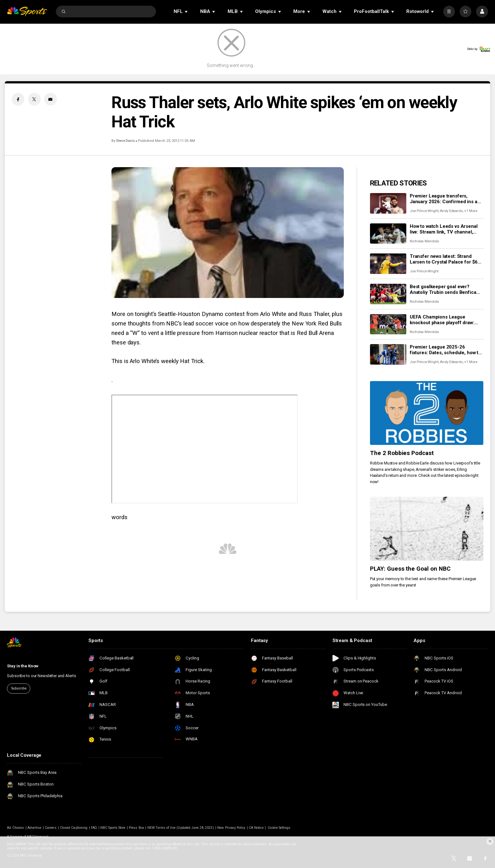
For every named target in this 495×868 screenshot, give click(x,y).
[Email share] (51, 99)
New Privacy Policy (231, 828)
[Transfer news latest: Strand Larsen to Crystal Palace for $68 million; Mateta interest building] (388, 264)
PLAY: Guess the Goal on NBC (410, 569)
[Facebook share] (18, 99)
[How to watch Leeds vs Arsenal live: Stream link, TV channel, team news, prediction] (388, 234)
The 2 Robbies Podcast (402, 453)
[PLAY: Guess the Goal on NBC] (427, 529)
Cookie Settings (279, 828)
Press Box (136, 828)
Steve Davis (125, 141)
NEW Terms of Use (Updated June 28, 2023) (181, 828)
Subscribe (19, 688)
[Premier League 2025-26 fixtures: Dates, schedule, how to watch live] (388, 354)
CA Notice (256, 828)
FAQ (94, 828)
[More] (449, 12)
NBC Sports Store (113, 828)
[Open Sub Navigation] (187, 12)
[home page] (27, 12)
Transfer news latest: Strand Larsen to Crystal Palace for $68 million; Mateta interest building (445, 259)
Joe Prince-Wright (424, 211)
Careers (51, 828)
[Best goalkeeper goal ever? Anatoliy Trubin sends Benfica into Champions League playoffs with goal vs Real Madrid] (388, 294)
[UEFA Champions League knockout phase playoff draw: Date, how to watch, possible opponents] (388, 324)
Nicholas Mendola (424, 241)
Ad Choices (15, 828)
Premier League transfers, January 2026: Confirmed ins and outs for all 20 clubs (446, 199)
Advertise (34, 828)
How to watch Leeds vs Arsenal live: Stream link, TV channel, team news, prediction (444, 229)
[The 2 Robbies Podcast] (427, 413)
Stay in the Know (23, 666)
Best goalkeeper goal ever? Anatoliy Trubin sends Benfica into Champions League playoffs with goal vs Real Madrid (445, 289)
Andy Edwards (451, 211)
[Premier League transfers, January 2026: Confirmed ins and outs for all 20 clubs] (388, 203)
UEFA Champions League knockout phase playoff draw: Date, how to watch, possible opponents (442, 320)
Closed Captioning (74, 828)
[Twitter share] (34, 99)
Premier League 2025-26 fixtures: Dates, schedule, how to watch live (445, 350)
